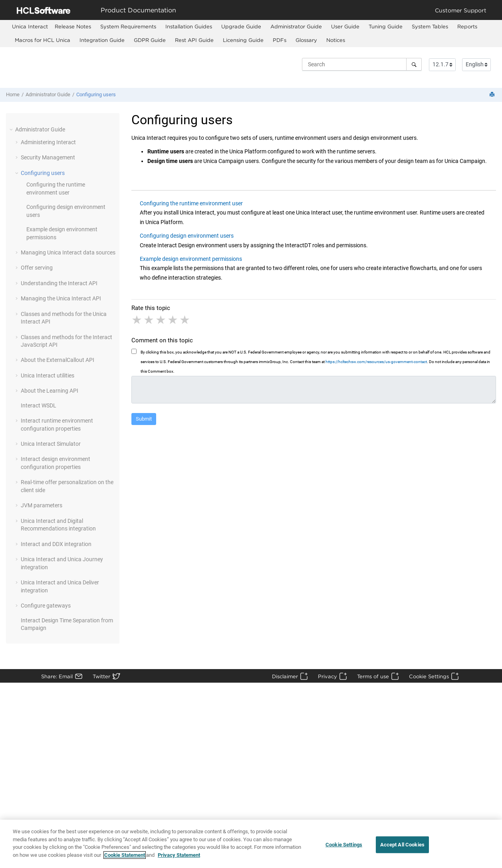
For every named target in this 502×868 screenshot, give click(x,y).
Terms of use (373, 676)
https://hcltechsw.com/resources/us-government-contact (376, 362)
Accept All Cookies (402, 847)
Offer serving (37, 268)
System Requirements (128, 26)
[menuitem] (30, 27)
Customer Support (461, 10)
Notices (336, 40)
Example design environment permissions (191, 259)
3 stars (161, 320)
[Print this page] (493, 95)
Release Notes (73, 26)
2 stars (149, 320)
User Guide (345, 26)
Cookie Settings (429, 676)
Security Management (48, 157)
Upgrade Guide (241, 26)
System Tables (430, 26)
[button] (12, 129)
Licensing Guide (243, 40)
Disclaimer (285, 676)
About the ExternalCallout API (58, 360)
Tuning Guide (386, 26)
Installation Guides (189, 26)
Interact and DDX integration (56, 544)
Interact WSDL (39, 405)
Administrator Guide (296, 26)
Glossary (306, 40)
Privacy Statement (179, 858)
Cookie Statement (125, 858)
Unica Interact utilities (48, 375)
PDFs (280, 40)
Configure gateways (46, 606)
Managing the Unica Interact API (61, 298)
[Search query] (362, 64)
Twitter (101, 676)
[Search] (414, 64)
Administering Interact (48, 142)
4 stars (173, 320)
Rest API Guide (194, 40)
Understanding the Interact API (59, 283)
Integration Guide (102, 40)
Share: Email (57, 676)
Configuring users (96, 94)
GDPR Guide (150, 40)
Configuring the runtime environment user (191, 203)
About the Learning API (50, 391)
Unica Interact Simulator (51, 444)
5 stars (185, 320)
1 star (137, 320)
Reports (467, 26)
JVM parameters (42, 505)
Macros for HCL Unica (43, 40)
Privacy (327, 676)
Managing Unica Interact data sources (68, 252)
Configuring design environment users (187, 236)
